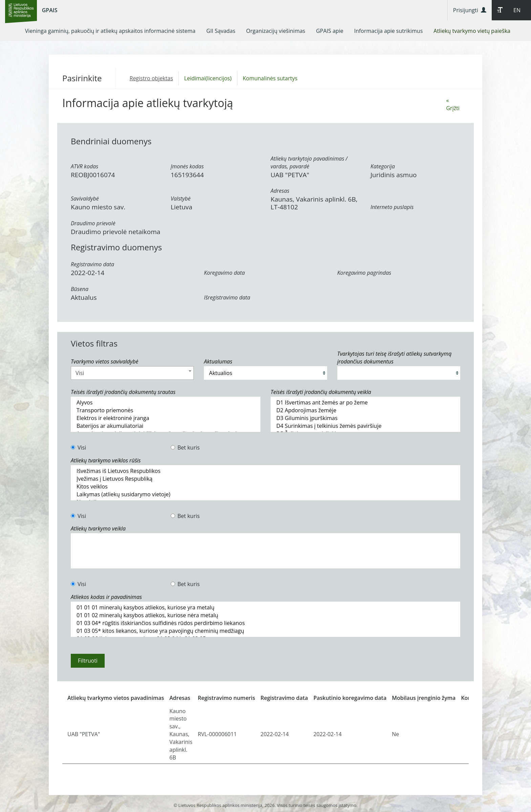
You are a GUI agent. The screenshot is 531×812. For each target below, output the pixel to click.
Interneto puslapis (392, 207)
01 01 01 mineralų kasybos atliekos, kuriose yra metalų (265, 608)
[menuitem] (110, 31)
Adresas (280, 191)
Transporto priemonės (166, 410)
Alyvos (166, 403)
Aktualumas (218, 361)
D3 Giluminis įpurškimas (365, 418)
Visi (78, 447)
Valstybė (181, 199)
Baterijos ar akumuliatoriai (166, 426)
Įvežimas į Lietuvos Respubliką (265, 479)
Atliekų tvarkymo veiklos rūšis (106, 460)
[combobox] (132, 373)
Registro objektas (151, 78)
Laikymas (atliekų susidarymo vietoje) (265, 494)
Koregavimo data (224, 273)
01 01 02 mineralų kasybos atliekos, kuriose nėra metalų (265, 615)
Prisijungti (470, 10)
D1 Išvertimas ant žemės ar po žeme (365, 403)
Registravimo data (92, 264)
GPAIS (50, 10)
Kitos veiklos (265, 487)
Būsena (80, 289)
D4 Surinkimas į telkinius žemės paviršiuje (365, 426)
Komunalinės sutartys (270, 78)
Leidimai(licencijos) (208, 78)
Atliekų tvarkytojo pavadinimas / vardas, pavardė (309, 162)
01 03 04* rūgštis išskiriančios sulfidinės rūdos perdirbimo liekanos (265, 623)
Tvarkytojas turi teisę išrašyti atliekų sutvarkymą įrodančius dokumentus (395, 358)
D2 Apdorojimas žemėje (365, 410)
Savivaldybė (85, 199)
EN (517, 10)
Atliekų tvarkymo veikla (98, 528)
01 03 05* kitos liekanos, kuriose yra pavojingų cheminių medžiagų (265, 631)
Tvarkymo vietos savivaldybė (104, 361)
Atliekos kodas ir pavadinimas (106, 597)
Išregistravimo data (227, 297)
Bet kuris (185, 447)
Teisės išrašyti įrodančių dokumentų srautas (123, 392)
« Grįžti (453, 104)
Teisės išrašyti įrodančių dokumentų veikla (321, 392)
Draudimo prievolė (93, 223)
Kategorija (383, 166)
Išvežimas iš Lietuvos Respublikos (265, 471)
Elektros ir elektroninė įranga (166, 418)
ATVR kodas (84, 166)
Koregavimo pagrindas (364, 273)
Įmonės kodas (187, 166)
